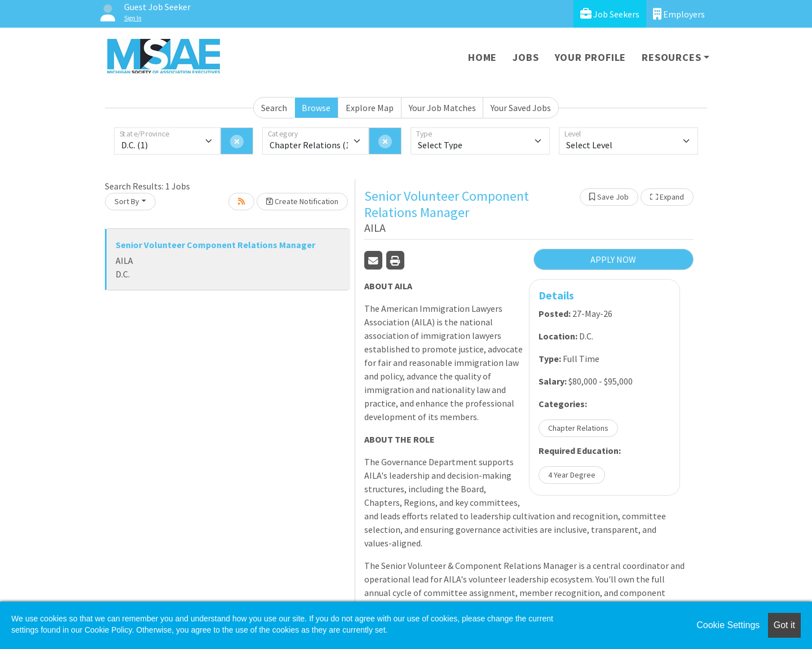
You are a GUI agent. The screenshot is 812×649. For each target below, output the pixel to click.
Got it (784, 625)
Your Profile (591, 57)
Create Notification (302, 201)
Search (274, 108)
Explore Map (370, 108)
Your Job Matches (442, 108)
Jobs (526, 57)
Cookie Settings (728, 625)
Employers (679, 14)
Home (482, 57)
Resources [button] (671, 57)
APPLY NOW (613, 259)
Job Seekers (610, 14)
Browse (316, 108)
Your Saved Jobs (521, 108)
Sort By (127, 201)
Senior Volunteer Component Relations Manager (215, 245)
